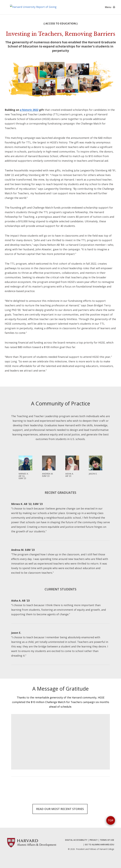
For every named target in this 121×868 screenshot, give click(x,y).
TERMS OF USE (107, 840)
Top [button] (111, 820)
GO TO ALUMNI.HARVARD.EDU (99, 844)
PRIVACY (94, 840)
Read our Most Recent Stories (60, 809)
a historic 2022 (29, 110)
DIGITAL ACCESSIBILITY (76, 840)
